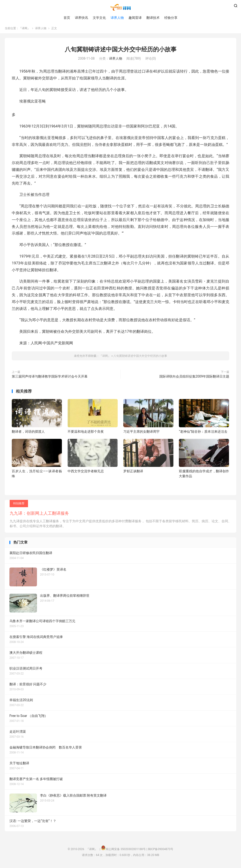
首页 (67, 18)
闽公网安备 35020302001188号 (126, 851)
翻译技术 (153, 18)
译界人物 (117, 18)
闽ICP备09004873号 (161, 851)
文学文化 (99, 18)
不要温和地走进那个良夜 (86, 433)
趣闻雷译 (135, 18)
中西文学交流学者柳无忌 (86, 473)
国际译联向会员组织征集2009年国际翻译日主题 (194, 378)
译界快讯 (81, 18)
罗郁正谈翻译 (133, 473)
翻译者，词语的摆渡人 (28, 433)
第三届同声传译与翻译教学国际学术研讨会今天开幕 (50, 378)
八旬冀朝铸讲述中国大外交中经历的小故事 (121, 51)
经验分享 (171, 18)
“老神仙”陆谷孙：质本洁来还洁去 (203, 433)
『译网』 (120, 7)
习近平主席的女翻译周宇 (141, 433)
